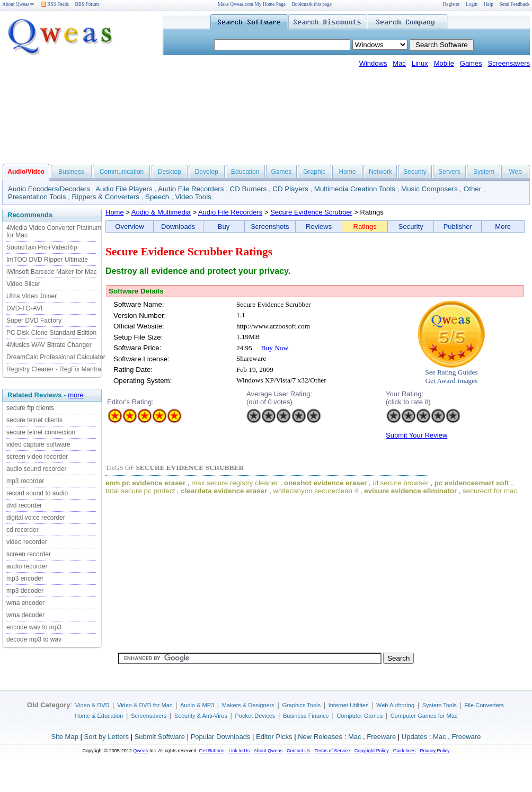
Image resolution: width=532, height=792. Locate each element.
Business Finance (306, 716)
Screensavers (509, 63)
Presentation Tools (37, 197)
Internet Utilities (349, 705)
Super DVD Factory (34, 321)
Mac (399, 63)
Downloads (178, 226)
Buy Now (275, 348)
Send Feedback (515, 4)
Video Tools (193, 197)
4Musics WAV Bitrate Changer (49, 345)
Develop (207, 172)
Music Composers (429, 189)
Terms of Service (332, 751)
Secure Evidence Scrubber (311, 212)
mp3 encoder (25, 579)
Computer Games (360, 716)
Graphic (314, 172)
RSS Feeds (55, 4)
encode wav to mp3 (34, 627)
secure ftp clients (30, 408)
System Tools (440, 705)
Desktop (170, 172)
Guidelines (405, 751)
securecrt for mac (490, 491)
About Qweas (18, 4)
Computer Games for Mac (424, 716)
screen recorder (29, 554)
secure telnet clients (34, 420)
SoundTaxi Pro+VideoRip (42, 247)
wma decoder (25, 615)
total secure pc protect (140, 491)
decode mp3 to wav (34, 639)
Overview (129, 226)
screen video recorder (37, 457)
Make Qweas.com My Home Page (252, 4)
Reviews (319, 226)
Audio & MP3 (197, 705)
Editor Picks (274, 737)
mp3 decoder (25, 591)
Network (380, 172)
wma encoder (25, 603)
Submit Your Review (416, 435)
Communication (122, 172)
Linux (420, 63)
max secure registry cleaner (235, 483)
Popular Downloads (221, 737)
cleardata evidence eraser (224, 491)
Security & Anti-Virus (201, 716)
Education (245, 172)
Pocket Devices (255, 716)
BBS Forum (87, 4)
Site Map (65, 737)
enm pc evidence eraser (145, 483)
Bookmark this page (312, 4)
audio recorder (27, 566)
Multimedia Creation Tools (355, 189)
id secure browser (400, 483)
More (503, 226)
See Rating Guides (451, 372)
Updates (414, 737)
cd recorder (23, 530)
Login (472, 4)
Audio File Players (124, 189)
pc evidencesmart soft (472, 483)
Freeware (381, 737)
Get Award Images (452, 381)
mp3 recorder (25, 481)
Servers (449, 172)
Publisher (458, 226)
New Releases (320, 737)
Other (472, 189)
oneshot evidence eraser (325, 483)
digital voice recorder (36, 518)
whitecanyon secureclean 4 (316, 491)
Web (515, 172)
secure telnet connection (41, 432)
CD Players (290, 189)
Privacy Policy (435, 751)
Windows (373, 63)
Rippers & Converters (106, 197)
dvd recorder (24, 505)
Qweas (140, 751)
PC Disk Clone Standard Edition (51, 333)
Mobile (444, 63)
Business (71, 172)
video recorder (27, 542)
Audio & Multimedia (161, 212)
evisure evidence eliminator (410, 491)
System (484, 172)
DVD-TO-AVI (24, 308)
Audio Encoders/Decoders (49, 189)
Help (489, 4)
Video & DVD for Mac (145, 705)
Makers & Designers (248, 705)
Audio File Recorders (191, 189)
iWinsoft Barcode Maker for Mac (52, 272)
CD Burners (249, 189)
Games (471, 63)
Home (348, 172)
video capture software (38, 444)
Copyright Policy (372, 751)
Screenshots (270, 226)
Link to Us (239, 751)
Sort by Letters (106, 737)
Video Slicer (23, 284)
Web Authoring (395, 705)
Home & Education (99, 716)
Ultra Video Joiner (32, 296)
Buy (224, 226)
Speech (157, 197)
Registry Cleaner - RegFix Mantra (54, 369)
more (76, 395)
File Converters (484, 705)
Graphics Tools (301, 705)
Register (451, 4)
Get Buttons (212, 751)
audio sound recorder (36, 469)
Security (415, 172)
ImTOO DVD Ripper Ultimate (47, 260)
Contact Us (299, 751)
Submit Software (160, 737)
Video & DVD (92, 705)
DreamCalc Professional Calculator (56, 357)
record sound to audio (37, 493)
